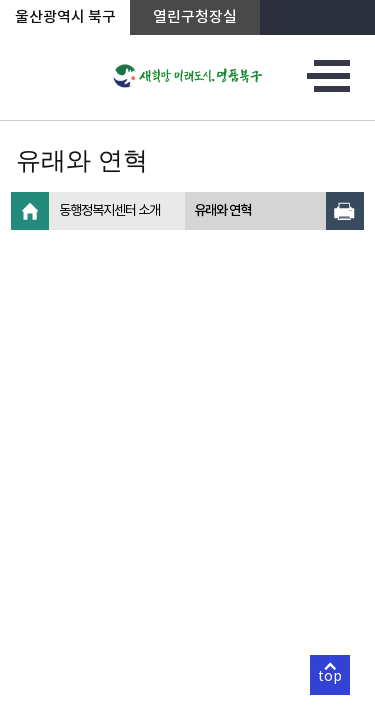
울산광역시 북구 (65, 17)
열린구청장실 (195, 17)
